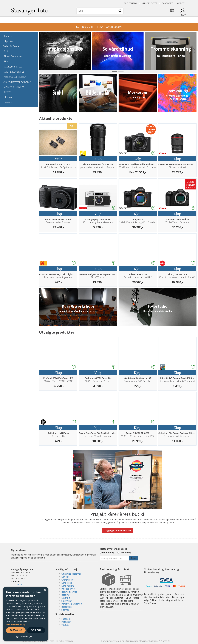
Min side (65, 577)
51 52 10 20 (17, 584)
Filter (6, 61)
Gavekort (167, 3)
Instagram (66, 622)
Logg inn (183, 14)
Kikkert (7, 92)
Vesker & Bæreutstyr (15, 77)
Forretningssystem (110, 641)
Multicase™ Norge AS (160, 641)
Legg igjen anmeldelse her (118, 531)
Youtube (65, 625)
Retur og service (69, 592)
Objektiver (9, 41)
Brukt (6, 51)
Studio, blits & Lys (13, 67)
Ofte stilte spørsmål (71, 574)
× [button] (45, 590)
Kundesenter (150, 3)
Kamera (8, 36)
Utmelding (125, 553)
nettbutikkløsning (131, 641)
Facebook (66, 619)
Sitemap (65, 610)
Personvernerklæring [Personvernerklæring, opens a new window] (15, 624)
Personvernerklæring (71, 604)
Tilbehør (8, 97)
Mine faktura (68, 586)
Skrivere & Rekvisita (14, 87)
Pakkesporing (68, 589)
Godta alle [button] (16, 630)
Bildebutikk (130, 3)
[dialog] (26, 614)
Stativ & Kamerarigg (14, 72)
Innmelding (108, 553)
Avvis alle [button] (36, 630)
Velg (58, 159)
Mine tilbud (67, 583)
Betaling (65, 595)
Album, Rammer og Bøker (17, 82)
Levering (66, 598)
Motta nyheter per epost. (114, 549)
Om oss (181, 3)
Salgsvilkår (66, 601)
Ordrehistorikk (68, 580)
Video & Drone (11, 46)
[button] (26, 637)
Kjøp (98, 159)
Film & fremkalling (13, 56)
